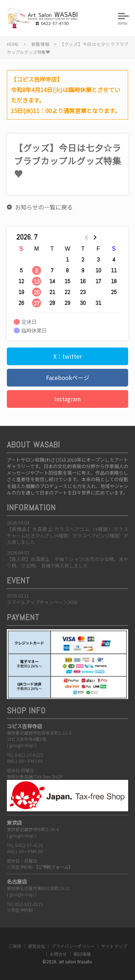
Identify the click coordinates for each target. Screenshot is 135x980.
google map (22, 745)
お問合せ (58, 954)
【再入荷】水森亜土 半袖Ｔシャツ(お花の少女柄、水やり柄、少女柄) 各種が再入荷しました (68, 562)
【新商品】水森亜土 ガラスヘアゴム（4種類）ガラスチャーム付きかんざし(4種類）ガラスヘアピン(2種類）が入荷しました (68, 536)
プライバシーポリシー (73, 946)
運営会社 (36, 946)
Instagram (68, 399)
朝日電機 (82, 954)
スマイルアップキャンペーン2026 (42, 602)
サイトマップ (114, 946)
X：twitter (67, 356)
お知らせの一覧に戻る (44, 207)
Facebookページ (68, 377)
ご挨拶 (15, 946)
